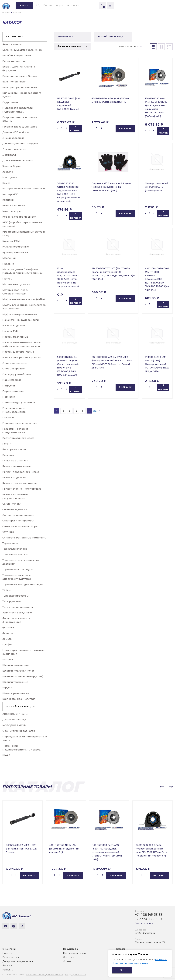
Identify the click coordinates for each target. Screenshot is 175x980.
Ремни (7, 444)
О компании (10, 949)
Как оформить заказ (74, 953)
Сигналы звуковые (15, 509)
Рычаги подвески (14, 477)
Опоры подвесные (15, 363)
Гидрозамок (10, 102)
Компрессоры (12, 211)
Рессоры (8, 455)
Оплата (67, 961)
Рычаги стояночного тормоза (22, 489)
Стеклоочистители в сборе (20, 526)
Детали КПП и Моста (16, 132)
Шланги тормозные (15, 682)
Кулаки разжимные (15, 252)
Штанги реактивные (16, 693)
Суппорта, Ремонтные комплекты (24, 538)
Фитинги (8, 628)
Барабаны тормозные (17, 55)
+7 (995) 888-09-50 (149, 919)
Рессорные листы (14, 449)
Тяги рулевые (12, 601)
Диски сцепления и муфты (20, 143)
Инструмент (10, 177)
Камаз (6, 183)
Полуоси (8, 417)
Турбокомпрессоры (15, 596)
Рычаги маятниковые (17, 466)
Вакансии (8, 966)
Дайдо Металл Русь (15, 720)
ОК (122, 970)
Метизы (7, 279)
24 (138, 47)
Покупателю (70, 949)
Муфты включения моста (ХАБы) (24, 299)
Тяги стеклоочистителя (18, 607)
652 (95, 411)
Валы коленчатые (14, 82)
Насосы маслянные (15, 337)
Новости (7, 953)
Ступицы (8, 532)
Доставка (69, 957)
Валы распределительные (20, 87)
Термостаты (10, 543)
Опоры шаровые (14, 369)
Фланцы (8, 633)
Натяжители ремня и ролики (22, 357)
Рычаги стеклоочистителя (20, 483)
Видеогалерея (11, 957)
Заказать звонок (144, 923)
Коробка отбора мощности (20, 217)
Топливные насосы (15, 554)
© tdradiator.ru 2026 (13, 975)
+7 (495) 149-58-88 (149, 915)
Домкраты (9, 155)
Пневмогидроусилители (19, 402)
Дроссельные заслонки (18, 160)
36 (141, 47)
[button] (162, 787)
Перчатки (9, 397)
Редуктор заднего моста (18, 438)
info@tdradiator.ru (145, 933)
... (89, 411)
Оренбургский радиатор (19, 731)
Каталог (121, 949)
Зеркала (8, 172)
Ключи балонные (14, 205)
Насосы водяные (14, 325)
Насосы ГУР (10, 331)
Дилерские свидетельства (18, 961)
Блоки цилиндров (14, 61)
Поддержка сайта (75, 975)
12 (135, 47)
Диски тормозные (14, 149)
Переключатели (13, 391)
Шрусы (7, 688)
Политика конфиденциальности (45, 975)
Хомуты (7, 639)
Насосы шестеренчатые (18, 352)
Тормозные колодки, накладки (23, 584)
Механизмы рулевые (16, 284)
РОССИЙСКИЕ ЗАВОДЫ (20, 707)
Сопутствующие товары (18, 515)
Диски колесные (13, 138)
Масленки (9, 258)
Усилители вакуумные (17, 613)
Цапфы (7, 644)
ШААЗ (6, 755)
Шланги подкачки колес (18, 671)
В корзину (75, 129)
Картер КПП (10, 194)
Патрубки (9, 386)
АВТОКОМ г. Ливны (15, 714)
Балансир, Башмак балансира (22, 50)
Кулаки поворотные (16, 247)
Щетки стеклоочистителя (19, 699)
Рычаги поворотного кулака (21, 472)
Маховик (8, 264)
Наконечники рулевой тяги (21, 320)
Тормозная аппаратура (17, 569)
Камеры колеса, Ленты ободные (24, 189)
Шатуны (8, 660)
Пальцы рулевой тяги (17, 374)
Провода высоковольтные (20, 423)
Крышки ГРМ (11, 241)
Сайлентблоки (12, 504)
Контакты (8, 970)
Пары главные (12, 380)
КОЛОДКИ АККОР (14, 725)
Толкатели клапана (15, 549)
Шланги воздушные (16, 665)
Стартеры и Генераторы (18, 521)
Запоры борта (11, 166)
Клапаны (8, 200)
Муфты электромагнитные (20, 314)
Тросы (7, 590)
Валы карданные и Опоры (20, 76)
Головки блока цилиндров (20, 127)
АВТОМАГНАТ (14, 37)
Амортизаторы (12, 44)
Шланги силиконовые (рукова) (23, 676)
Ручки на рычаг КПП (16, 461)
